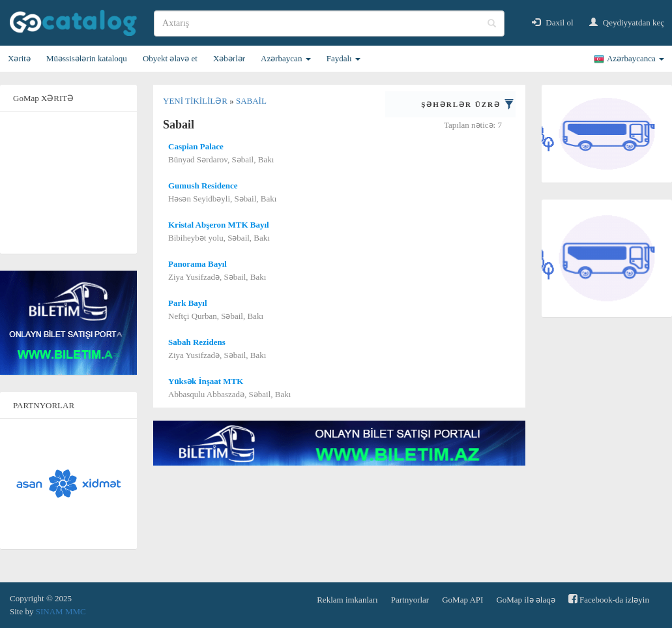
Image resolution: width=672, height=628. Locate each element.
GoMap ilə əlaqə (525, 600)
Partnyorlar (410, 600)
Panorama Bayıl (197, 264)
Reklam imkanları (347, 600)
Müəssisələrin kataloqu (87, 58)
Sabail (251, 101)
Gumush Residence (203, 186)
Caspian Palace (196, 146)
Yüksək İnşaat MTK (206, 381)
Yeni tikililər (196, 101)
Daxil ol (553, 22)
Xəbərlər (229, 58)
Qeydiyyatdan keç (627, 22)
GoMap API (462, 600)
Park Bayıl (188, 303)
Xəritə (19, 58)
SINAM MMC (61, 611)
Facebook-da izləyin (609, 599)
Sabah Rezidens (197, 342)
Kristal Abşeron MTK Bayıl (219, 225)
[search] (329, 23)
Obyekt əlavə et (170, 58)
